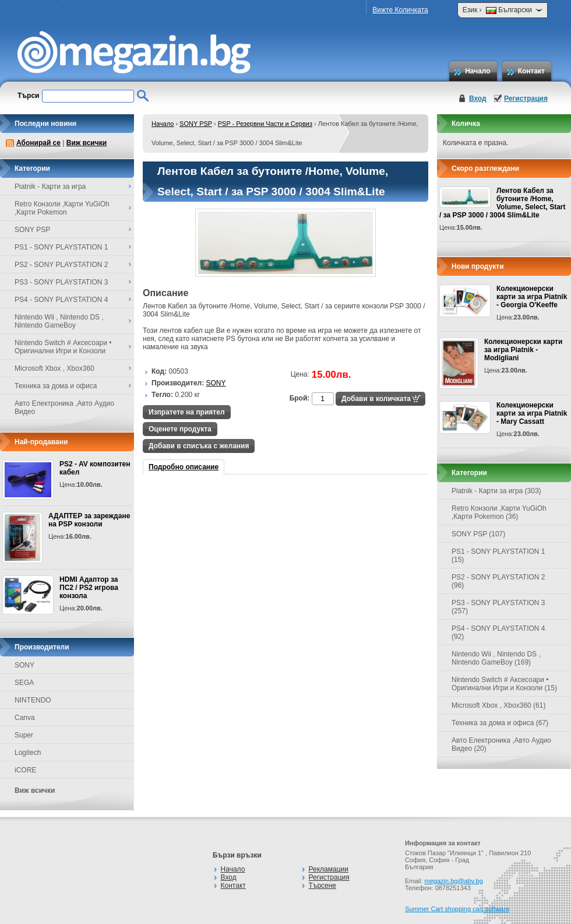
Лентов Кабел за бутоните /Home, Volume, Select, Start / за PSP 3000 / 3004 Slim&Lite (502, 203)
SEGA (24, 683)
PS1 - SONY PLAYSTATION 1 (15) (498, 556)
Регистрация (526, 99)
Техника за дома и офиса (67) (500, 723)
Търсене (322, 886)
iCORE (25, 770)
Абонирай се (38, 143)
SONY (24, 665)
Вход (478, 99)
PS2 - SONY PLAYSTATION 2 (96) (498, 581)
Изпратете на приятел (187, 412)
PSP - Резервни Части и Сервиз (265, 124)
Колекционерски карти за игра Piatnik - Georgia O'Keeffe (532, 297)
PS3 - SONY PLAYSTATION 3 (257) (498, 607)
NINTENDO (33, 700)
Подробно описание (184, 467)
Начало (477, 71)
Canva (25, 718)
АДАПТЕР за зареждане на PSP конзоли (89, 520)
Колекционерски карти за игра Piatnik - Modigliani (523, 350)
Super (24, 735)
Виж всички (87, 143)
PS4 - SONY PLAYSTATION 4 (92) (498, 633)
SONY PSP (196, 124)
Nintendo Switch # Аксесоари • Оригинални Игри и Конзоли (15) (504, 684)
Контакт (531, 71)
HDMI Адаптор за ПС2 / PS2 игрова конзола (89, 588)
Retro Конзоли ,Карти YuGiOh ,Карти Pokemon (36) (499, 512)
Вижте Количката (400, 10)
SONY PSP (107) (478, 534)
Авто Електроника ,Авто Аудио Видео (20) (501, 744)
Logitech (28, 753)
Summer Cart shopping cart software (457, 909)
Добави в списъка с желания (199, 446)
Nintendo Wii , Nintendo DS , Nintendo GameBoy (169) (496, 658)
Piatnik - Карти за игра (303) (496, 491)
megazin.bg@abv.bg (454, 881)
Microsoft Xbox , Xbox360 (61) (498, 705)
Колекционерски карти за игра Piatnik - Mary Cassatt (532, 413)
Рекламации (329, 869)
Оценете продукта (180, 429)
